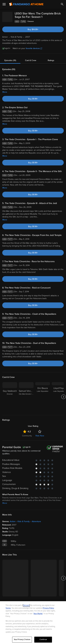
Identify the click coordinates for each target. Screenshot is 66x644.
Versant (26, 605)
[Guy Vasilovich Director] (10, 400)
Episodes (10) (10, 64)
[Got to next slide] (63, 400)
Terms (8, 608)
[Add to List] (62, 25)
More (5, 95)
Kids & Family (24, 525)
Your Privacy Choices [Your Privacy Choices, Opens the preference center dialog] (22, 639)
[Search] (62, 4)
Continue (43, 639)
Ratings (51, 64)
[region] (33, 623)
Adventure (36, 525)
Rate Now (40, 439)
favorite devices (34, 52)
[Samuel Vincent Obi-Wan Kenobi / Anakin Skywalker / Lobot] (26, 400)
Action (13, 525)
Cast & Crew (31, 64)
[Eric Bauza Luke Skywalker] (43, 400)
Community (27, 439)
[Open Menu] (4, 4)
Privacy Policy (48, 608)
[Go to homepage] (26, 4)
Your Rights (38, 614)
